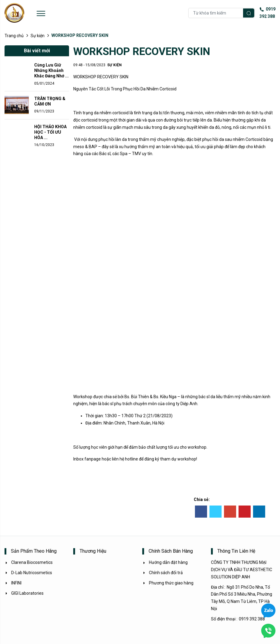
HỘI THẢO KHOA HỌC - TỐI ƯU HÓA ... (50, 132)
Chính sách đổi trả (163, 573)
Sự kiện (38, 36)
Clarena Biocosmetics (29, 562)
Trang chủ (14, 36)
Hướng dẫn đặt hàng (165, 562)
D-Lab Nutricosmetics (28, 573)
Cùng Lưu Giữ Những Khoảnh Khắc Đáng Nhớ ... (51, 70)
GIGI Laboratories (24, 593)
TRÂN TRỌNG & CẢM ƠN (50, 101)
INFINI (13, 583)
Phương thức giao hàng (168, 583)
